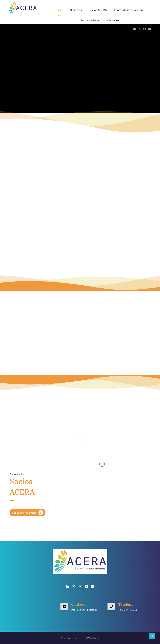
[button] (135, 29)
